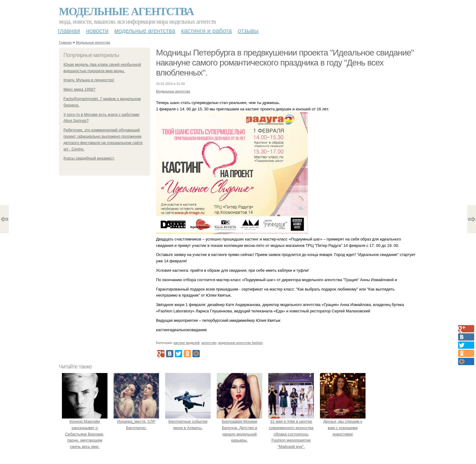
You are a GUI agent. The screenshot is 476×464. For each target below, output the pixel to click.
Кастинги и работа (207, 31)
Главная (69, 31)
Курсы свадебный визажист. (89, 158)
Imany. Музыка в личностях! (89, 80)
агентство (209, 343)
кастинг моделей (187, 343)
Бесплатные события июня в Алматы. (188, 421)
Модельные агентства (126, 12)
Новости (97, 31)
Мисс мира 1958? (79, 89)
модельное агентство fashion (241, 343)
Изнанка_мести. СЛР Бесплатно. (136, 421)
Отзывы (248, 31)
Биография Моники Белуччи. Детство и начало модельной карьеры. (240, 428)
